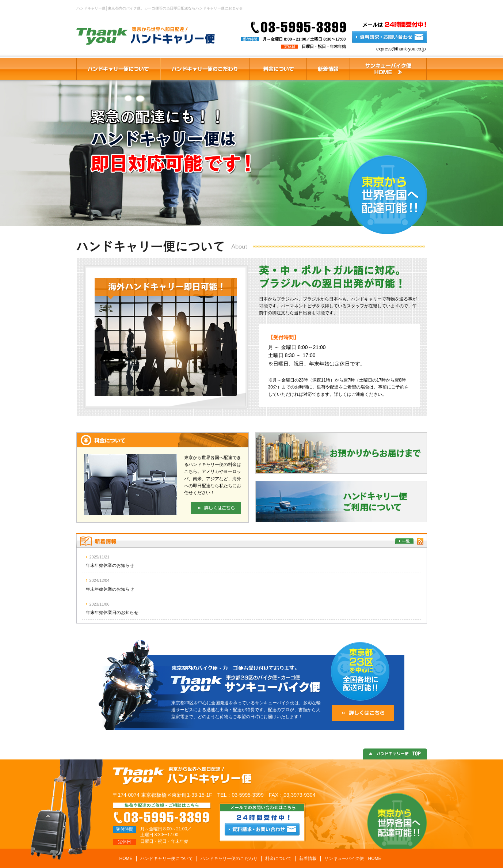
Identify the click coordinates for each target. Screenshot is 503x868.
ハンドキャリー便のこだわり (229, 858)
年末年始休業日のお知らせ (112, 613)
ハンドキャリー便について (167, 858)
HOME (126, 858)
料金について (278, 858)
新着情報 (308, 858)
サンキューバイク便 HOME (353, 858)
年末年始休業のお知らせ (110, 565)
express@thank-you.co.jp (401, 49)
